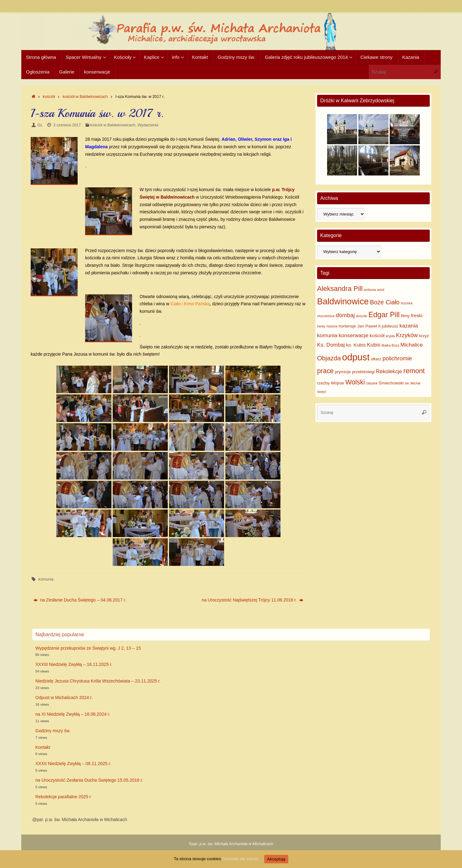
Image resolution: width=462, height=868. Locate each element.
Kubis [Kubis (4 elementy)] (374, 345)
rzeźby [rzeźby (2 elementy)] (323, 383)
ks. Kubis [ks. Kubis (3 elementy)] (356, 345)
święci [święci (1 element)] (322, 392)
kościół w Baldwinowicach (85, 97)
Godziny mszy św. (53, 731)
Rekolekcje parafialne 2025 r (63, 797)
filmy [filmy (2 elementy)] (405, 316)
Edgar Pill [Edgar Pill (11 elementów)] (384, 315)
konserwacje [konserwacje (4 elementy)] (354, 335)
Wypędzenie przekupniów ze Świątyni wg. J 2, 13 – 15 (88, 648)
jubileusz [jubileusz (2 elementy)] (390, 326)
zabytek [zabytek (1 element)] (372, 383)
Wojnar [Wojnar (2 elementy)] (338, 383)
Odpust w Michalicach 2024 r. (64, 698)
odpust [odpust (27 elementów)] (356, 357)
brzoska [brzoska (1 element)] (406, 303)
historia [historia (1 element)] (332, 326)
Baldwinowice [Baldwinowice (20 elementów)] (343, 301)
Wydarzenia (148, 125)
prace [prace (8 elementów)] (325, 371)
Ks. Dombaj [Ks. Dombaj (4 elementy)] (331, 345)
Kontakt (43, 747)
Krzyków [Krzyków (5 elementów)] (407, 335)
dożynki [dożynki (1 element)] (362, 316)
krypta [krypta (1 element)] (390, 336)
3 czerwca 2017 (67, 125)
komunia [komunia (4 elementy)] (327, 335)
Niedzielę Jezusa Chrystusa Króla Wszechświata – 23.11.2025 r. (98, 681)
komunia (46, 579)
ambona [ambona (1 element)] (370, 290)
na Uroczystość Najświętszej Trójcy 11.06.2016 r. (252, 600)
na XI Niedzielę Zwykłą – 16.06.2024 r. (73, 714)
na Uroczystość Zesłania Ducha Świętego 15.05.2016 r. (89, 780)
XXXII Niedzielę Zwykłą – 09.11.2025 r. (73, 764)
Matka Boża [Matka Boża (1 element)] (390, 345)
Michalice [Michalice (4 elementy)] (411, 345)
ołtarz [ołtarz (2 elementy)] (376, 359)
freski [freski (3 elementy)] (416, 315)
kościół (49, 97)
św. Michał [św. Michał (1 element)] (412, 383)
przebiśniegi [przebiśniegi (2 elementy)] (363, 372)
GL (40, 125)
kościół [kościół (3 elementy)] (377, 335)
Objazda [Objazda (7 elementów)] (329, 358)
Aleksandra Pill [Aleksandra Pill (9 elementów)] (340, 289)
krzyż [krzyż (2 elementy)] (424, 336)
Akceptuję (278, 859)
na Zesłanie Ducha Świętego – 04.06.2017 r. (80, 600)
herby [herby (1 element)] (321, 326)
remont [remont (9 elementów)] (414, 371)
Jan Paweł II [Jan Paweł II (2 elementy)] (369, 326)
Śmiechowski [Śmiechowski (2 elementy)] (391, 383)
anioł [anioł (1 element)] (381, 290)
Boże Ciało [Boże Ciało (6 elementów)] (385, 302)
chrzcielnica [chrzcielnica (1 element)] (326, 316)
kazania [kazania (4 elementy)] (409, 326)
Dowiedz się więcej (241, 859)
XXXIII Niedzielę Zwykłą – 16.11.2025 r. (74, 664)
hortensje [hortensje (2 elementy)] (347, 326)
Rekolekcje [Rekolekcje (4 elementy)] (389, 371)
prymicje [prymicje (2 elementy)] (343, 372)
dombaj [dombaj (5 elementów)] (345, 315)
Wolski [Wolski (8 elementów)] (355, 382)
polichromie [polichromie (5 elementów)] (397, 358)
